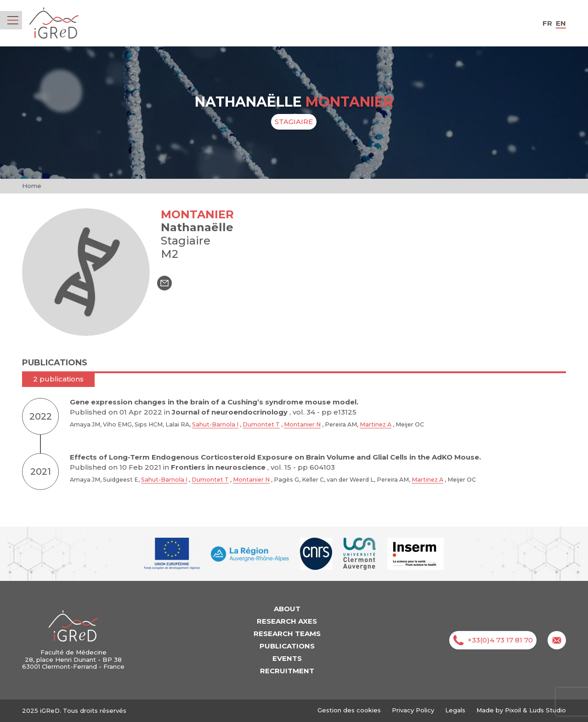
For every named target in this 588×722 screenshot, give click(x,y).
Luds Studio (548, 710)
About (287, 609)
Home (32, 186)
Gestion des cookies (349, 710)
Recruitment (287, 671)
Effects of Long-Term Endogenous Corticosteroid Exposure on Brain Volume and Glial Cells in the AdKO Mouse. (275, 457)
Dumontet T (261, 424)
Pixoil (513, 710)
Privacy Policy (413, 710)
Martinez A (376, 424)
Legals (455, 710)
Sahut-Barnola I (215, 424)
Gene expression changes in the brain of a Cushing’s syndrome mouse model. (214, 402)
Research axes (287, 621)
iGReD (54, 23)
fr (547, 23)
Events (287, 658)
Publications (287, 646)
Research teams (287, 634)
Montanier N (302, 424)
